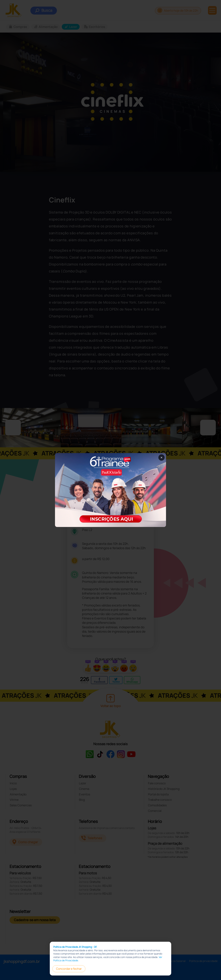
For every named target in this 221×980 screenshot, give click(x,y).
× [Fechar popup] (161, 457)
